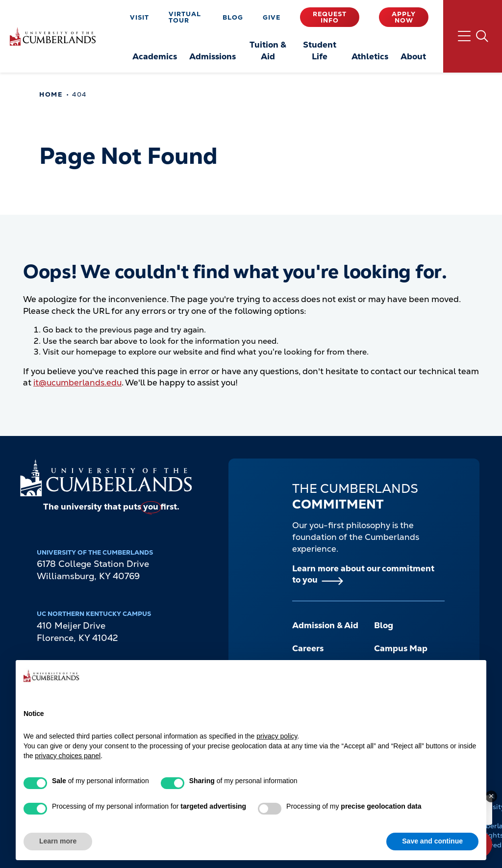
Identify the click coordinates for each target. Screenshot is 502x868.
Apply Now (404, 17)
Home (51, 94)
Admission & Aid (325, 625)
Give (272, 17)
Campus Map (401, 648)
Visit (139, 17)
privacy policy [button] (277, 736)
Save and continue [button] (432, 841)
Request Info (330, 17)
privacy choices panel (68, 756)
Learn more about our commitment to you (363, 574)
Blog (233, 17)
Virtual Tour (185, 17)
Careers (308, 648)
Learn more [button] (58, 841)
